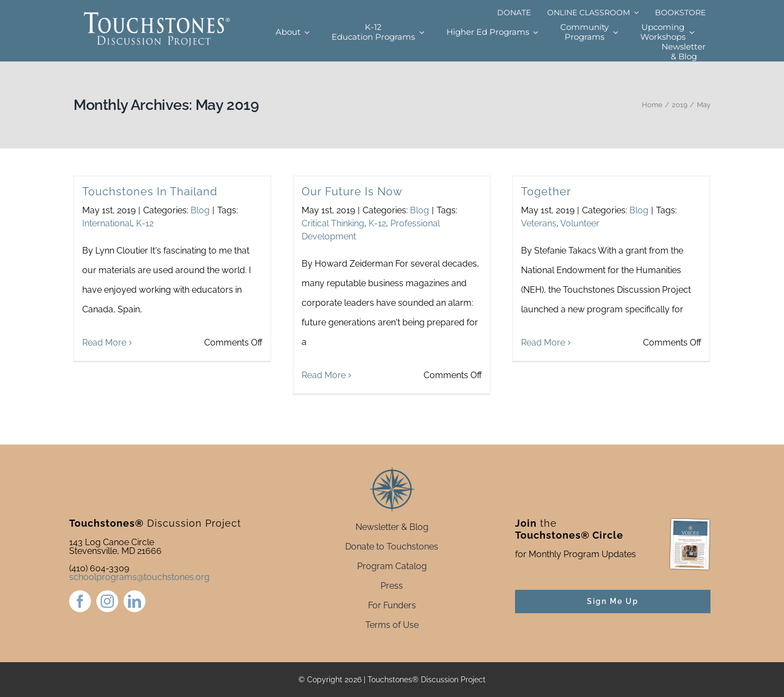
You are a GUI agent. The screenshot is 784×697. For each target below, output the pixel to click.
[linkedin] (134, 601)
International (107, 223)
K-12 (145, 223)
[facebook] (80, 601)
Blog (200, 210)
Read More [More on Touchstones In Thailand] (104, 375)
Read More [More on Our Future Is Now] (324, 375)
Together (546, 192)
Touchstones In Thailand (150, 192)
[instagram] (107, 601)
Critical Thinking (333, 223)
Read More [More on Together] (543, 375)
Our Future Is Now (352, 192)
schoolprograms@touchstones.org (139, 577)
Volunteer (580, 223)
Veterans (539, 223)
